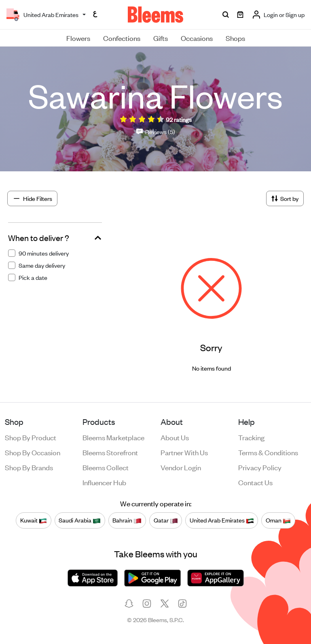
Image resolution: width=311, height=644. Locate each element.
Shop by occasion (33, 452)
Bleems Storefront (110, 452)
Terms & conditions (268, 452)
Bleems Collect (106, 467)
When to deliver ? (39, 238)
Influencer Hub (104, 482)
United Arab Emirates (222, 520)
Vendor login (181, 467)
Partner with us (184, 452)
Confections (122, 38)
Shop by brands (29, 467)
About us (175, 437)
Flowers (78, 38)
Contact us (255, 482)
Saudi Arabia (80, 520)
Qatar (166, 520)
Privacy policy (260, 467)
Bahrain (127, 520)
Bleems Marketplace (113, 437)
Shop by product (31, 437)
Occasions (197, 38)
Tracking (251, 437)
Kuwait (34, 520)
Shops (235, 38)
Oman (278, 520)
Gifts (161, 38)
